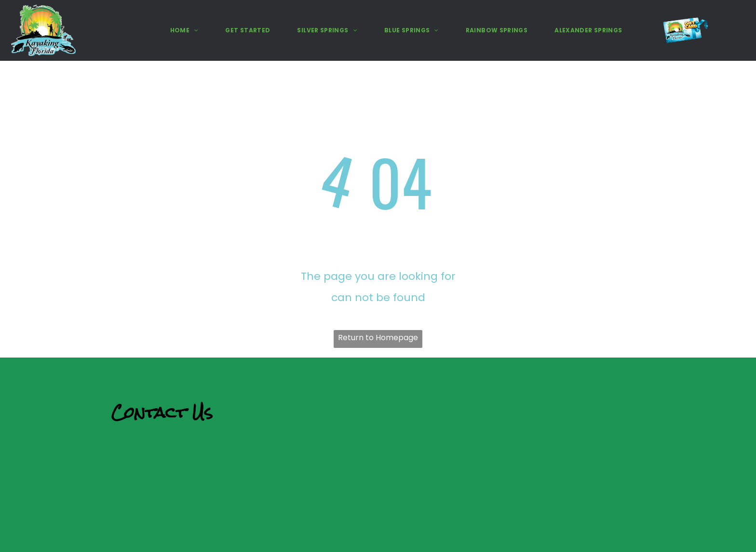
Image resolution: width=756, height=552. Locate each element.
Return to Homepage (378, 338)
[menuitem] (184, 31)
